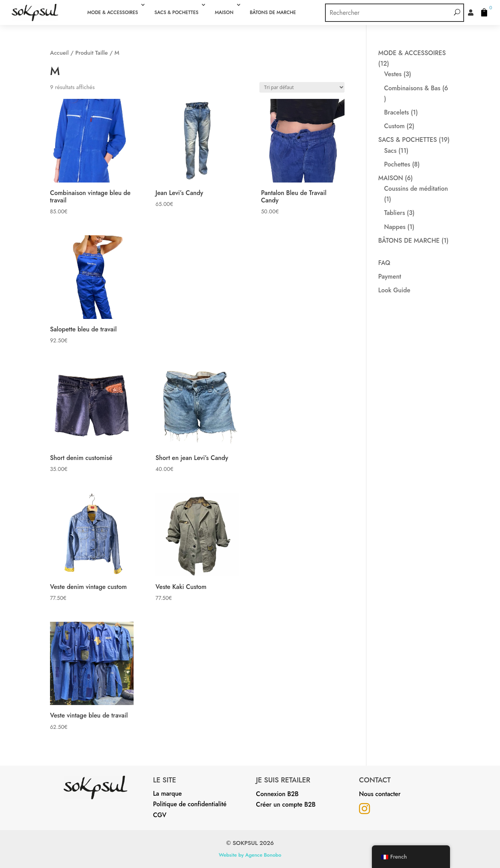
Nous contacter (380, 794)
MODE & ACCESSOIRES (112, 13)
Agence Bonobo (263, 855)
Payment (390, 277)
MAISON (224, 13)
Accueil (59, 53)
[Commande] (302, 87)
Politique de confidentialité (190, 804)
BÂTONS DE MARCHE (273, 13)
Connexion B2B (277, 794)
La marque (168, 794)
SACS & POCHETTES (176, 13)
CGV (160, 815)
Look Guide (394, 290)
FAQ (384, 263)
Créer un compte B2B (286, 804)
